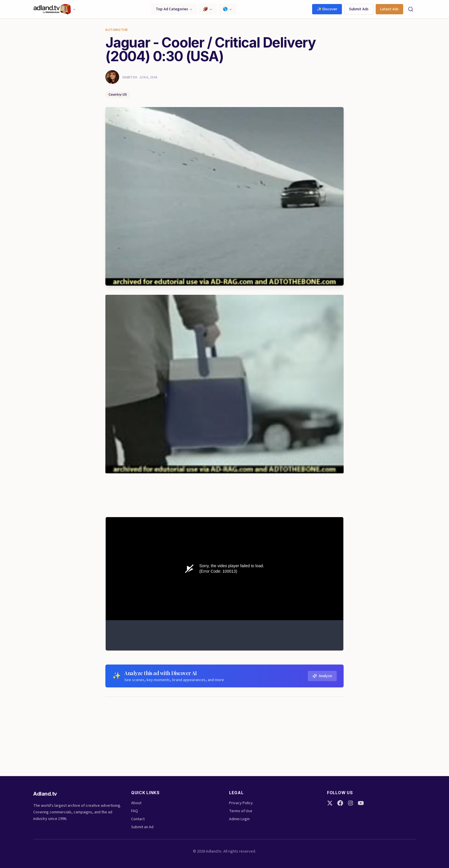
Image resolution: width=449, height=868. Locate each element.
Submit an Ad (142, 827)
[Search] (411, 9)
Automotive (117, 30)
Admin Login (239, 819)
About (136, 803)
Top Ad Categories (174, 9)
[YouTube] (361, 803)
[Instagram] (350, 803)
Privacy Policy (241, 803)
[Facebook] (340, 803)
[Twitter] (330, 803)
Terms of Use (241, 811)
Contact (138, 819)
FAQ (135, 811)
